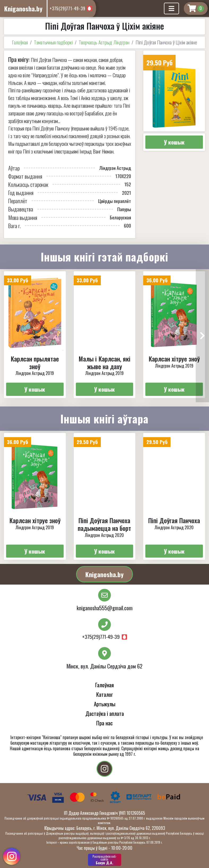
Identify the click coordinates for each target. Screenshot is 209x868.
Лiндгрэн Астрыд (115, 168)
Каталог (105, 694)
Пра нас (104, 723)
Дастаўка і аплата (105, 713)
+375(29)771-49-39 (68, 8)
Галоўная (20, 42)
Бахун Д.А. (105, 860)
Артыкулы (105, 704)
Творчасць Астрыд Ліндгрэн (104, 42)
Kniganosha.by (104, 574)
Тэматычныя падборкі (53, 42)
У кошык (174, 142)
